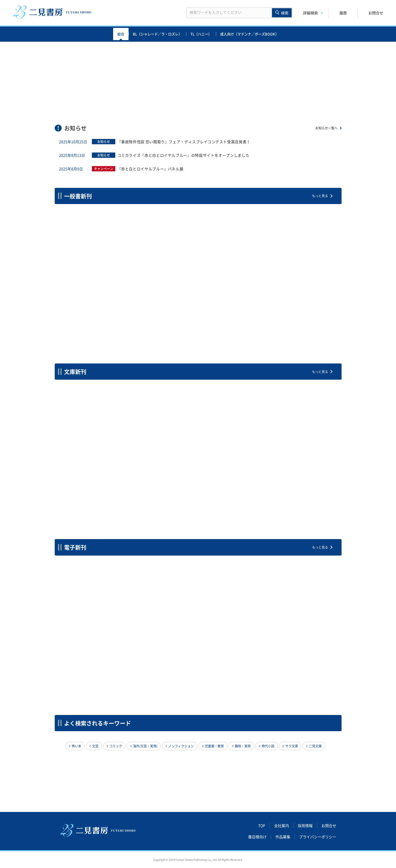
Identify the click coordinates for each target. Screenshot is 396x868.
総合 (121, 34)
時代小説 (268, 746)
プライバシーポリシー (318, 837)
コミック (116, 746)
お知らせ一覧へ (326, 128)
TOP (262, 825)
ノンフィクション (181, 746)
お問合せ (376, 13)
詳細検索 (310, 13)
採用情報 (305, 825)
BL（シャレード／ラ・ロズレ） (157, 34)
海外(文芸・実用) (145, 746)
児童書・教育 (214, 746)
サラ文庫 (292, 746)
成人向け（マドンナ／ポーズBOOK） (249, 34)
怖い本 (76, 746)
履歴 (343, 13)
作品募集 (283, 837)
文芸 (95, 746)
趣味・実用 (243, 746)
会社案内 (282, 825)
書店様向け (257, 837)
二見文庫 (315, 746)
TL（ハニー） (201, 34)
